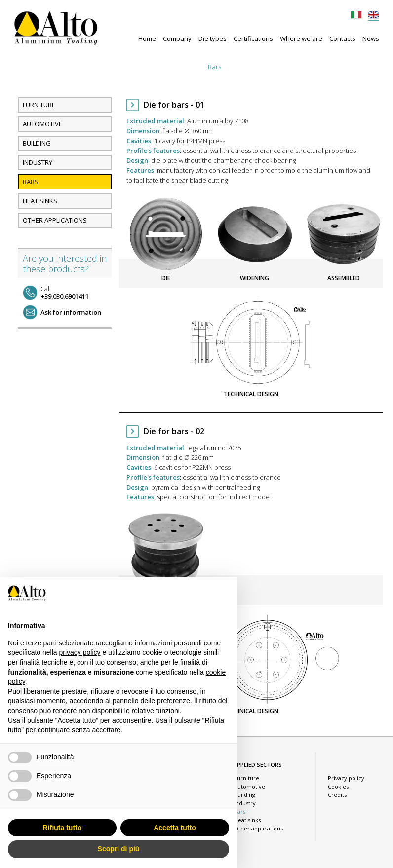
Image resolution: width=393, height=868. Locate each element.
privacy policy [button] (80, 652)
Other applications (302, 67)
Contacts (342, 38)
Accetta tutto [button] (175, 828)
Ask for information (71, 312)
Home (147, 38)
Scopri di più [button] (119, 849)
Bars (215, 67)
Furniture (70, 67)
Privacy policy (346, 778)
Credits (337, 795)
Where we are (301, 38)
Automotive (111, 67)
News (371, 38)
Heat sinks (248, 67)
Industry (185, 67)
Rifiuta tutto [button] (62, 828)
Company (177, 38)
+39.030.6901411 (65, 293)
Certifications (253, 38)
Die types (213, 38)
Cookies (338, 786)
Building (151, 67)
